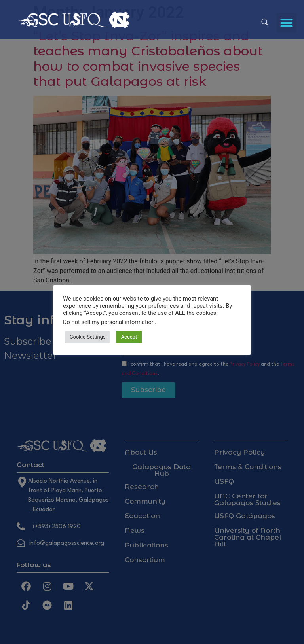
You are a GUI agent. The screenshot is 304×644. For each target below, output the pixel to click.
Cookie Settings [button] (88, 337)
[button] (287, 23)
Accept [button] (129, 337)
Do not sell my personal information (109, 322)
